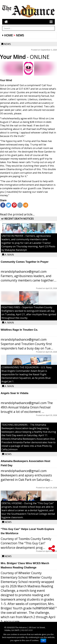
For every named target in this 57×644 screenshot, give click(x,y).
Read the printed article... (17, 214)
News (20, 35)
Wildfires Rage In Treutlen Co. (19, 330)
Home (8, 35)
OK (43, 641)
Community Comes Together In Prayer (25, 262)
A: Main (9, 255)
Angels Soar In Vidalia (15, 393)
